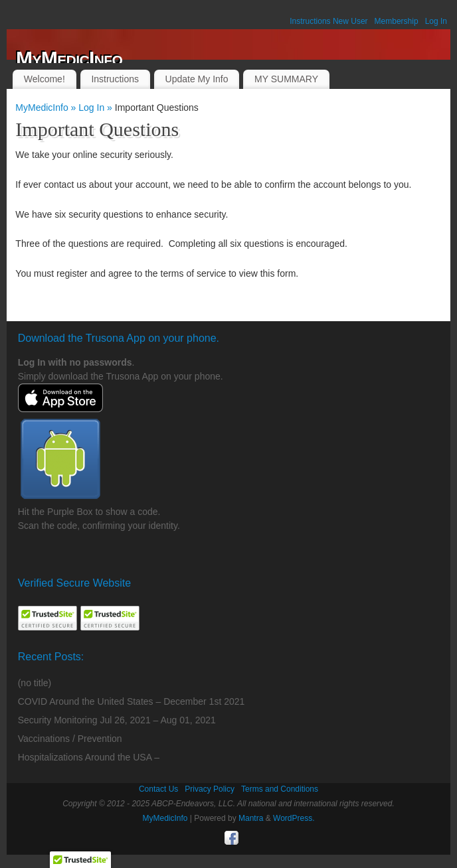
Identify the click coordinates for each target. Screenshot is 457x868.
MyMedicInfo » (47, 108)
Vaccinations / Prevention (70, 739)
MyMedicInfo (69, 58)
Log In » (97, 108)
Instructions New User (328, 21)
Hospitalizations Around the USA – (89, 757)
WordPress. (294, 818)
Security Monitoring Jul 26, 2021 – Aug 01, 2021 (117, 720)
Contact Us (158, 789)
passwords (107, 362)
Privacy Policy (210, 789)
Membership (397, 21)
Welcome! (45, 79)
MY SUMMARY (286, 79)
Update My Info (197, 79)
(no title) (35, 683)
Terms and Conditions (280, 789)
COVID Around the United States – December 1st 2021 (132, 701)
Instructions (115, 79)
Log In (436, 21)
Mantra (251, 818)
